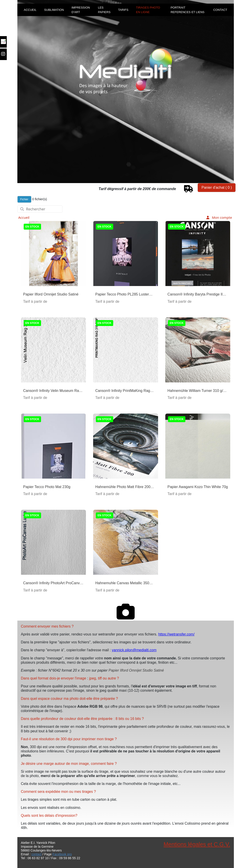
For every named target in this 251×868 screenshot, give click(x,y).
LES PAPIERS (104, 10)
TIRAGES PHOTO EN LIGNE (148, 10)
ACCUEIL (30, 10)
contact (36, 854)
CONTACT (220, 10)
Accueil (24, 217)
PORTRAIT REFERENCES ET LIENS (187, 10)
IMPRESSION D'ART (81, 10)
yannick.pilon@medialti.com (134, 650)
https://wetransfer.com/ (176, 634)
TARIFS (123, 10)
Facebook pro (62, 854)
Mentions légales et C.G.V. (197, 844)
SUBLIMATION (54, 10)
